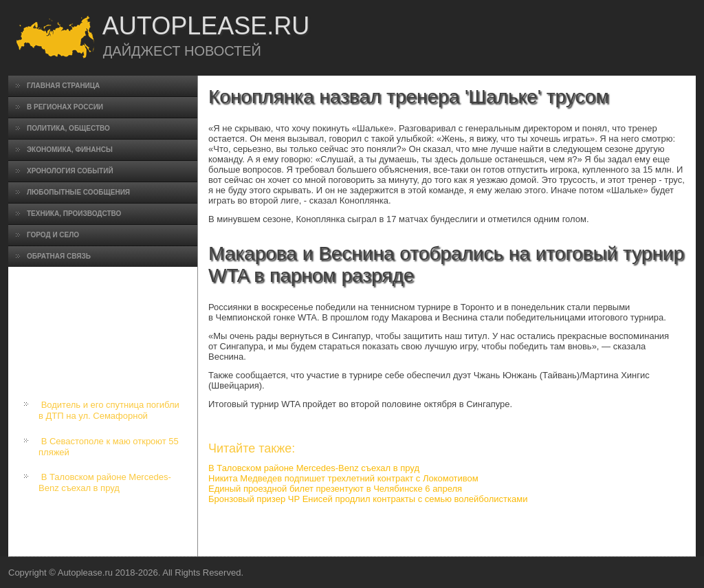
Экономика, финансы (70, 150)
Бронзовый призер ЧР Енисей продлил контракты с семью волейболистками (368, 499)
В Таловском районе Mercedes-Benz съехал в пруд (105, 482)
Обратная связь (59, 256)
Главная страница (63, 86)
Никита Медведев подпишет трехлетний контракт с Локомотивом (343, 478)
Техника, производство (74, 214)
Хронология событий (70, 171)
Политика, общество (68, 128)
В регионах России (65, 107)
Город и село (53, 235)
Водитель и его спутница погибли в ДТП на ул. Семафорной (109, 410)
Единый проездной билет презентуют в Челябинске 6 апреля (335, 489)
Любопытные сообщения (78, 192)
